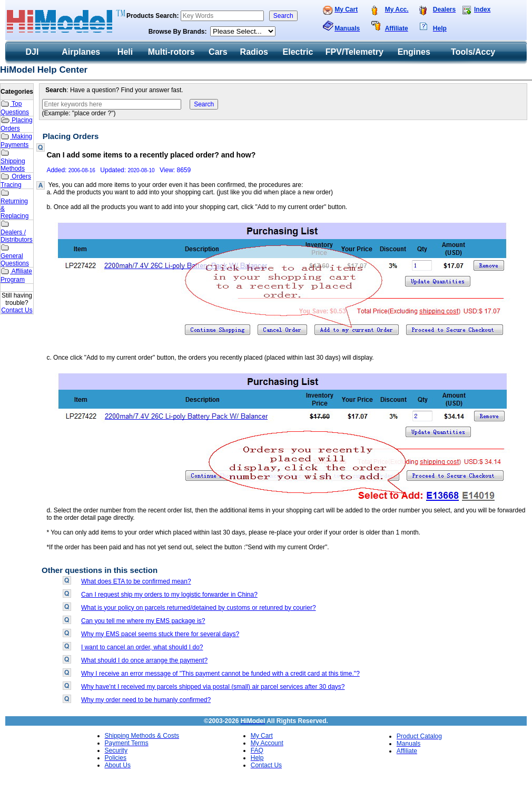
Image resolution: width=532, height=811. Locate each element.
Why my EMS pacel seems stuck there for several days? (160, 634)
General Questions (15, 255)
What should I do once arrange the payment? (144, 660)
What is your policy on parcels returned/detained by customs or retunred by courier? (199, 608)
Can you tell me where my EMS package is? (143, 621)
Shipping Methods (13, 161)
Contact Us (17, 310)
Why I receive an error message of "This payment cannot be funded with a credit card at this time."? (220, 674)
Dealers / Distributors (17, 232)
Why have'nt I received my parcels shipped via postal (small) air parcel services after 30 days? (213, 687)
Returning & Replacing (14, 204)
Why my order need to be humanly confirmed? (146, 700)
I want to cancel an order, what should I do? (142, 647)
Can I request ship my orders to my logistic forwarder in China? (169, 595)
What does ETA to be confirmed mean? (136, 581)
